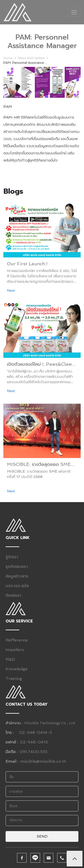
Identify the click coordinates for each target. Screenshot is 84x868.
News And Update (31, 58)
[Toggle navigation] (74, 12)
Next (11, 290)
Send (42, 836)
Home (8, 58)
